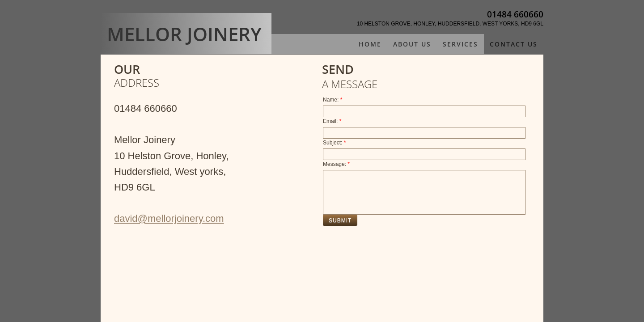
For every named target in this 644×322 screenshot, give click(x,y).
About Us (412, 44)
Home (370, 44)
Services (460, 44)
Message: (336, 164)
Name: (333, 100)
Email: (332, 121)
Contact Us (514, 44)
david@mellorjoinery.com (169, 218)
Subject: (334, 143)
